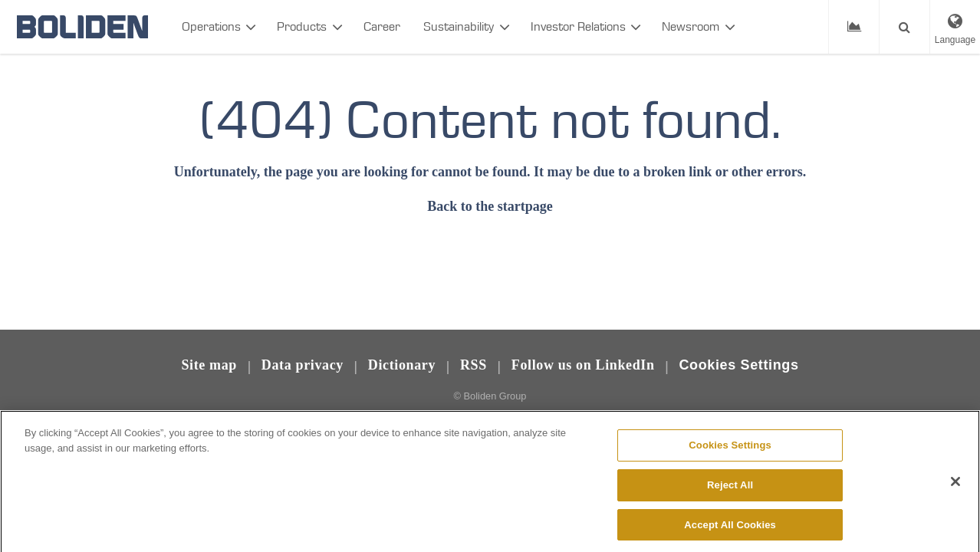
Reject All (730, 492)
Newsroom (691, 26)
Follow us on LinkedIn (583, 365)
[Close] (955, 488)
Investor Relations (578, 26)
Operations (211, 26)
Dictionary (402, 365)
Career (382, 26)
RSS (474, 365)
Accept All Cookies (730, 532)
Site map (209, 365)
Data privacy (303, 365)
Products (302, 26)
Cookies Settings (738, 365)
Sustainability (459, 26)
